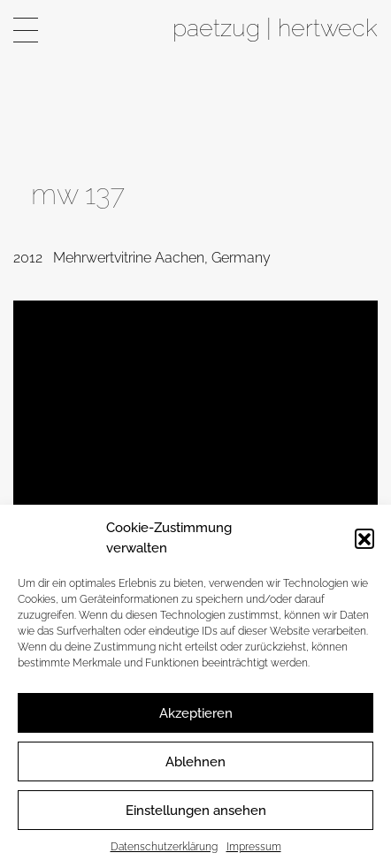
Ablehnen (195, 762)
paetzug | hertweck (275, 27)
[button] (364, 538)
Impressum (254, 847)
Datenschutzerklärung (164, 847)
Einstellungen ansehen (196, 811)
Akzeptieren (196, 713)
